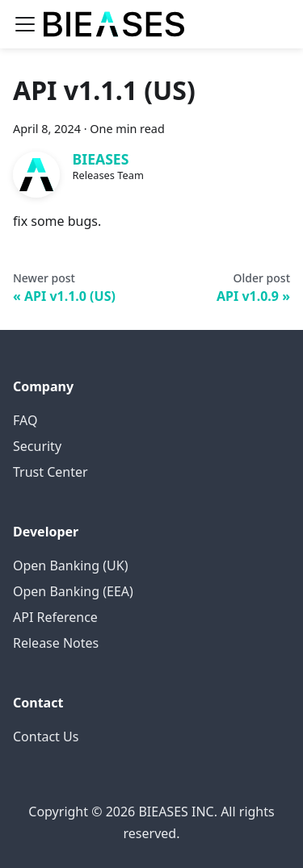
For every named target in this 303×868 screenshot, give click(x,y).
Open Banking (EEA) (73, 591)
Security (37, 446)
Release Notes (56, 643)
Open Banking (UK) (70, 565)
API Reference (55, 617)
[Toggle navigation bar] (25, 24)
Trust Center (50, 472)
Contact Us (46, 737)
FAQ (25, 420)
